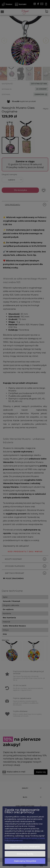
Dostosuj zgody (25, 854)
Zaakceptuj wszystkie (25, 861)
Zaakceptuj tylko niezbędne (25, 847)
